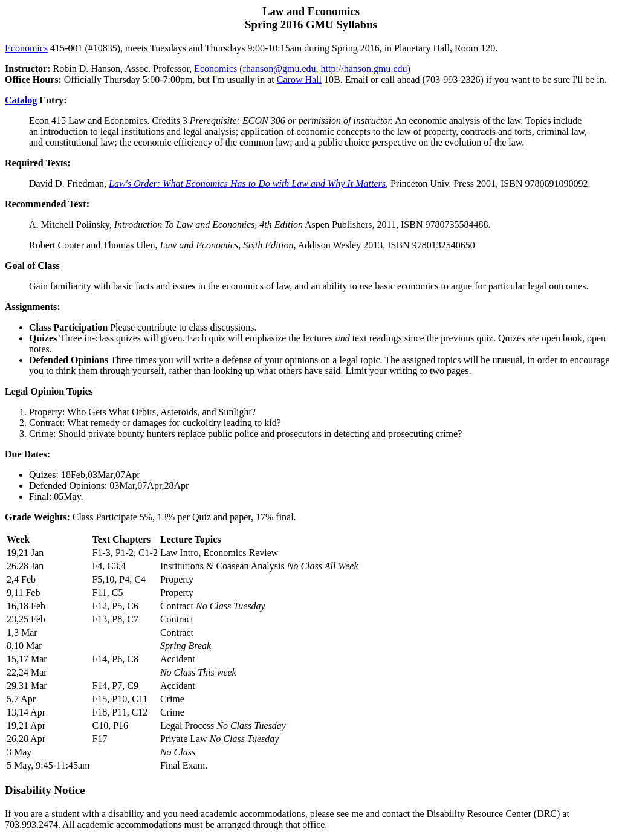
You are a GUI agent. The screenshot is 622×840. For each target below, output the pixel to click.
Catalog (21, 100)
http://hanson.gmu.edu (364, 69)
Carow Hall (299, 79)
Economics (26, 48)
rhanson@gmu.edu (280, 69)
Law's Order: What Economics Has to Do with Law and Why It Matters (247, 183)
